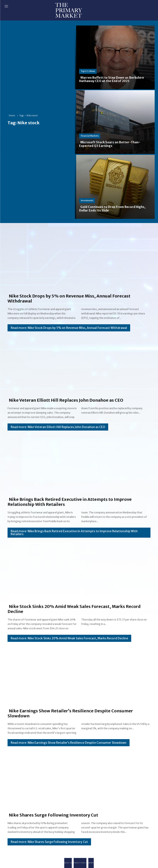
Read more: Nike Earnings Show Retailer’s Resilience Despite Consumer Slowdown (69, 743)
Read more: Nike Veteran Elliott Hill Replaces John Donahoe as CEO (58, 427)
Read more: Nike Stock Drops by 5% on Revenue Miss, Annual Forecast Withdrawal (69, 328)
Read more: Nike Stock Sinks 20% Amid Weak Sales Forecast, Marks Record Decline (69, 638)
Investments (87, 201)
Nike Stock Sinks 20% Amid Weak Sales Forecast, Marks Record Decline (74, 609)
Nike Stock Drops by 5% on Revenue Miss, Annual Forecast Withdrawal (69, 298)
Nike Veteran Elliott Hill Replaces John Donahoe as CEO (66, 400)
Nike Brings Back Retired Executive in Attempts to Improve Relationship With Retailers (70, 502)
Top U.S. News (88, 71)
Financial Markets (90, 136)
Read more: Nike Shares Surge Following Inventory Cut (49, 842)
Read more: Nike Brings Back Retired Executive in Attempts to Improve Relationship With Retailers (74, 533)
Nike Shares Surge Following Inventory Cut (53, 815)
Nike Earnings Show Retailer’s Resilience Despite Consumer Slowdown (70, 713)
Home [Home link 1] (12, 116)
